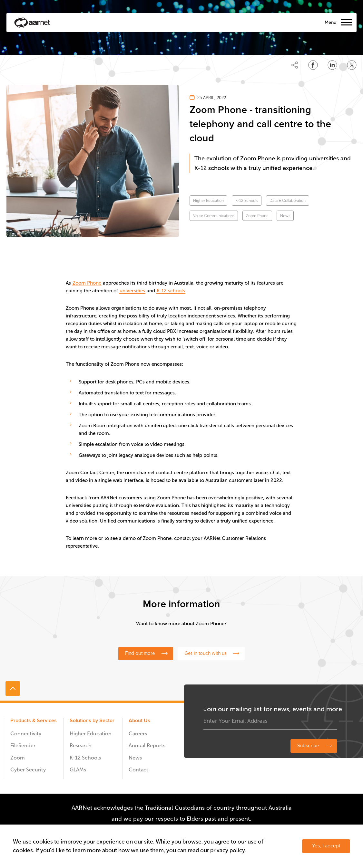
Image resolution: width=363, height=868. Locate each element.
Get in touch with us (206, 653)
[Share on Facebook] (313, 65)
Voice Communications (214, 216)
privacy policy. (228, 850)
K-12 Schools (247, 201)
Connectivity (26, 734)
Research (81, 745)
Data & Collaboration (288, 201)
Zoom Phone (257, 216)
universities (132, 291)
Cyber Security (28, 770)
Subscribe (308, 746)
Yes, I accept (326, 846)
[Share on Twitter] (352, 65)
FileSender (23, 745)
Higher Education (208, 201)
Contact (138, 770)
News (285, 216)
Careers (138, 734)
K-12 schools (171, 291)
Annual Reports (147, 745)
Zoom (18, 758)
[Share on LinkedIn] (332, 65)
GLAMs (78, 770)
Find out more (140, 653)
